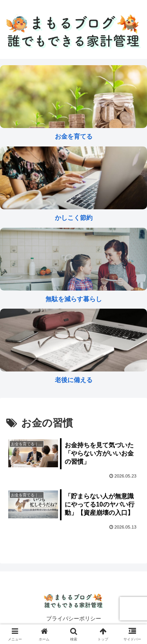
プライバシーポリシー (74, 618)
